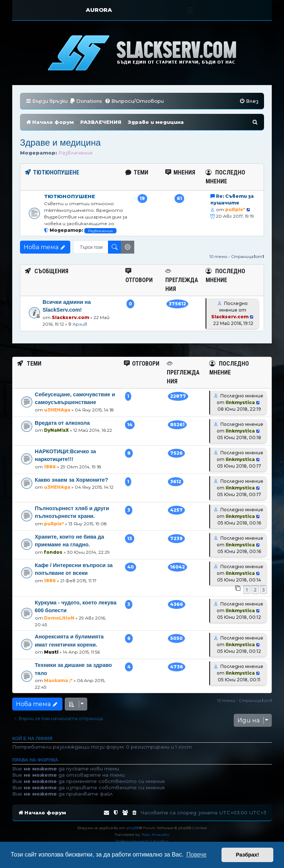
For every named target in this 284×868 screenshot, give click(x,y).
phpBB (133, 828)
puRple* (235, 209)
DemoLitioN (59, 618)
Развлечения (75, 153)
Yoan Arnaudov (155, 835)
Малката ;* (58, 680)
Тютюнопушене (70, 196)
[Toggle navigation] (190, 10)
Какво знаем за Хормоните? (71, 480)
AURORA (99, 10)
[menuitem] (86, 101)
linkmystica (240, 402)
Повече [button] (196, 855)
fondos (53, 552)
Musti (51, 652)
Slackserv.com (70, 317)
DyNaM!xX (56, 430)
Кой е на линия (32, 739)
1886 (50, 467)
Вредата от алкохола (62, 423)
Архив (80, 324)
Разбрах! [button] (248, 855)
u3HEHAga (57, 410)
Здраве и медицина (60, 143)
